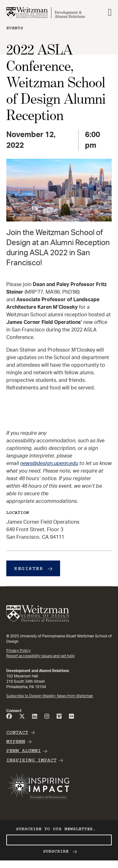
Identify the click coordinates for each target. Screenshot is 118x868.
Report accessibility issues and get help (40, 656)
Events (15, 28)
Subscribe (56, 851)
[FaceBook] (9, 717)
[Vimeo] (59, 717)
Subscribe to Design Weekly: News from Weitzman (50, 696)
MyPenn (16, 742)
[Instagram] (47, 717)
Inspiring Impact (31, 760)
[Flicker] (71, 717)
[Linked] (35, 717)
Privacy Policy (18, 651)
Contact (17, 732)
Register (29, 568)
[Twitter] (22, 717)
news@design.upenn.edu (49, 463)
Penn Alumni (24, 751)
